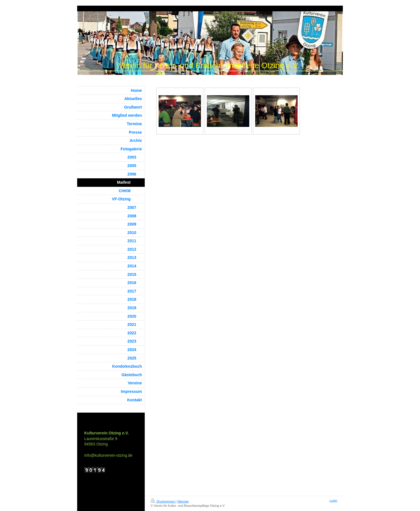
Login (333, 501)
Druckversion (163, 501)
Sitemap (183, 501)
